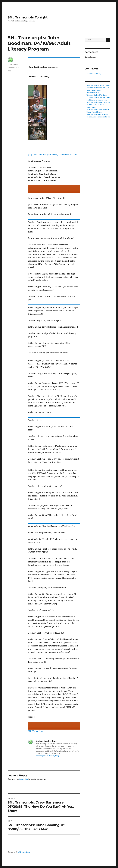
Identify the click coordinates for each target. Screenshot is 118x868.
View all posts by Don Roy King (47, 756)
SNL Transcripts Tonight (28, 17)
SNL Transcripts (35, 731)
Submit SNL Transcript (93, 74)
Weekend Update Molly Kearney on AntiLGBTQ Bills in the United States (98, 105)
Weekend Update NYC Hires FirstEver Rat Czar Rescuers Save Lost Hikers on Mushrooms (98, 98)
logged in (24, 779)
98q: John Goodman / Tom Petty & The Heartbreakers (53, 155)
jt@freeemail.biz (24, 852)
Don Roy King (13, 64)
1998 (9, 71)
